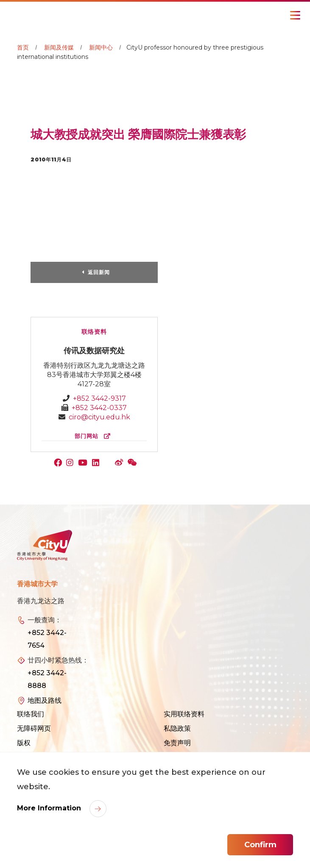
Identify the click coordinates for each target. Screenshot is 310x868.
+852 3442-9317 (99, 398)
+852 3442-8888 (47, 679)
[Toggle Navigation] (295, 15)
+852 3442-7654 (47, 639)
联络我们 (31, 714)
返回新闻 (99, 272)
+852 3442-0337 (99, 408)
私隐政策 (177, 728)
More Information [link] (50, 808)
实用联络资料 (184, 714)
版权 (24, 743)
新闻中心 (101, 47)
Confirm (260, 845)
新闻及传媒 (59, 47)
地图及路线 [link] (45, 700)
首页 (23, 47)
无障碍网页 (34, 728)
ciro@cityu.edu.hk (99, 417)
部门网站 (94, 436)
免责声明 (177, 743)
